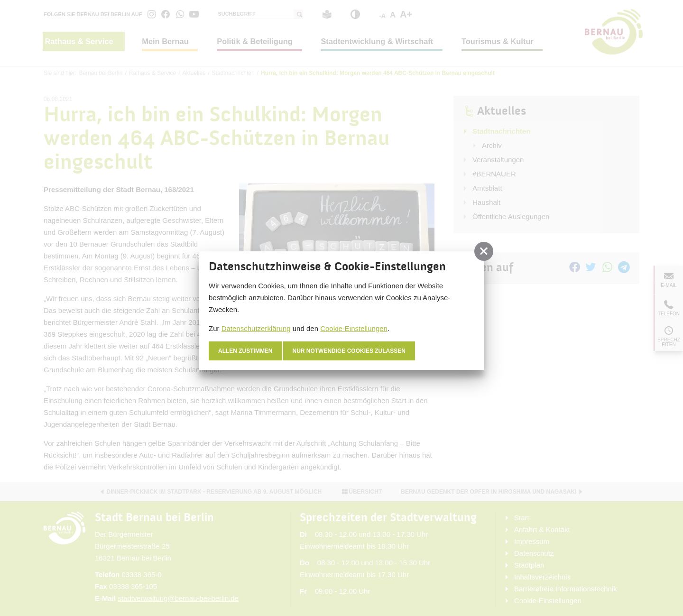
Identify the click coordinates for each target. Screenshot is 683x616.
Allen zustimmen (245, 351)
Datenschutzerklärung (256, 328)
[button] (484, 251)
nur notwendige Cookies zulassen (349, 351)
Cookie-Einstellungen (354, 328)
